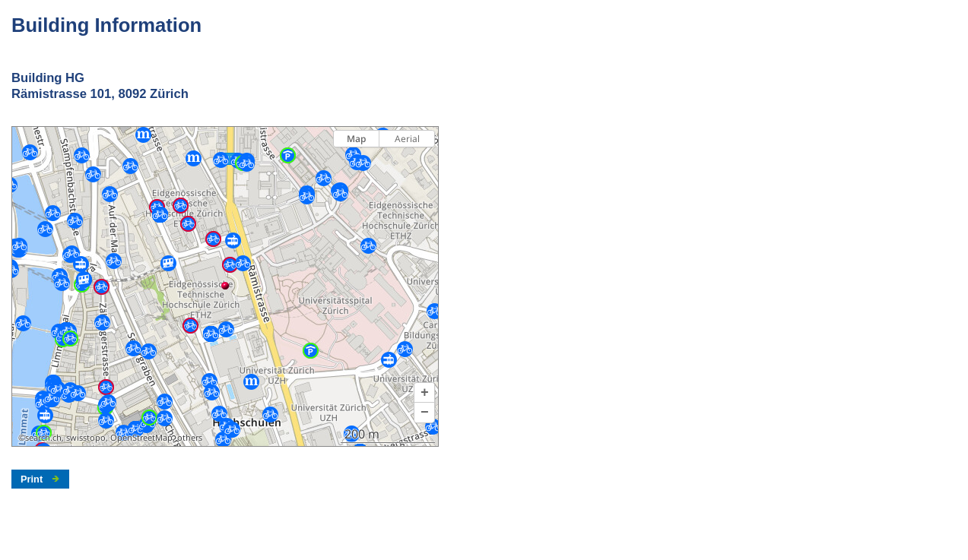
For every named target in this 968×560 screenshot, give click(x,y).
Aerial (407, 139)
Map (356, 139)
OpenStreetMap (141, 438)
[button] (424, 393)
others (190, 438)
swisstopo (86, 438)
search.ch (43, 438)
